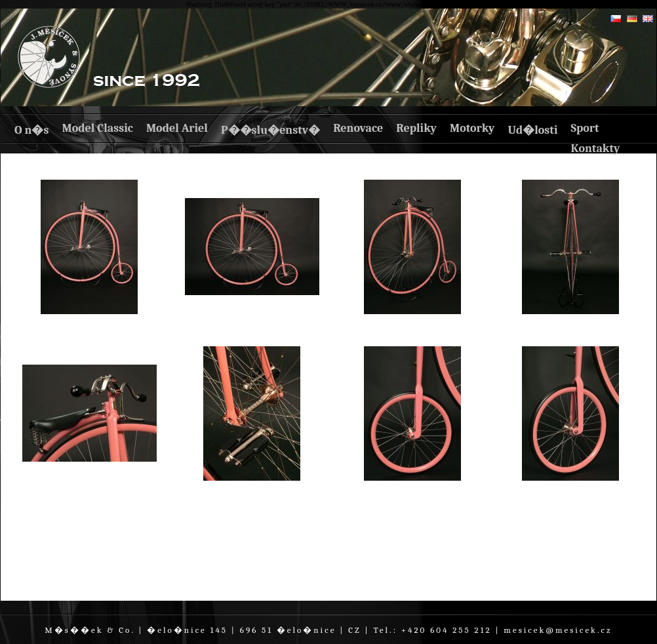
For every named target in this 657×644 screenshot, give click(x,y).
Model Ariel (177, 128)
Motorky (472, 128)
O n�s (31, 130)
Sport (585, 128)
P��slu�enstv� (270, 130)
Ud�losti (532, 130)
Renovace (358, 128)
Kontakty (595, 149)
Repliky (416, 128)
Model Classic (97, 128)
